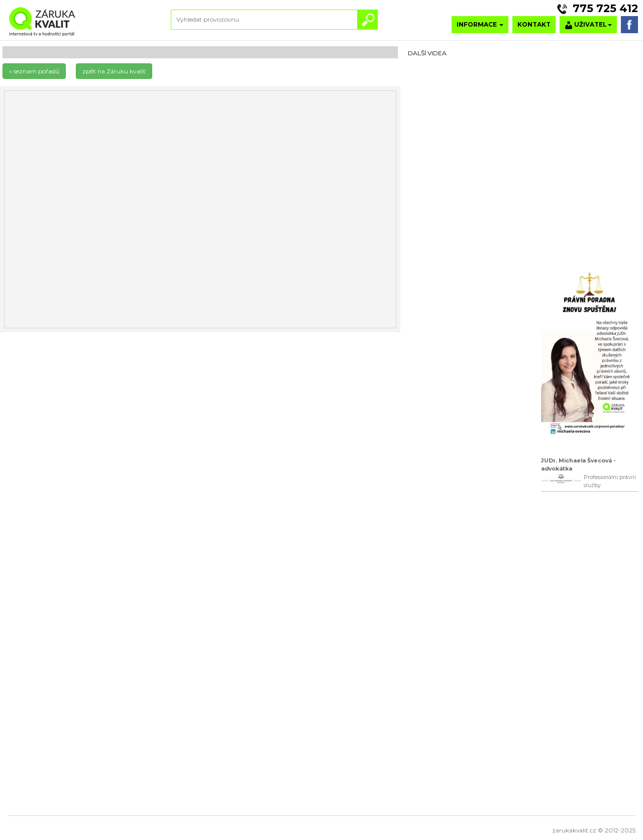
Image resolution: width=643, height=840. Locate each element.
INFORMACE (480, 24)
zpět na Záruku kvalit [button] (114, 71)
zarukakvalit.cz (574, 830)
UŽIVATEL (588, 25)
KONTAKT (534, 24)
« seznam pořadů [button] (34, 71)
